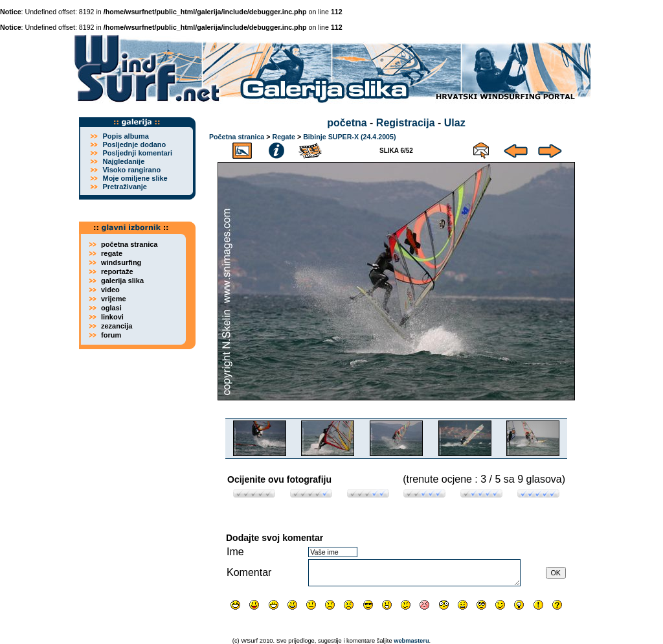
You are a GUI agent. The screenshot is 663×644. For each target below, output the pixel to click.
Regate (284, 137)
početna (347, 123)
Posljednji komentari (137, 153)
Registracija (406, 123)
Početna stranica (237, 137)
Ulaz (455, 123)
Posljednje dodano (134, 144)
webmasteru (411, 641)
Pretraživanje (124, 187)
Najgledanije (123, 161)
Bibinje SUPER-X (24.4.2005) (349, 137)
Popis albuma (126, 136)
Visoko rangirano (131, 170)
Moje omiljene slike (135, 178)
